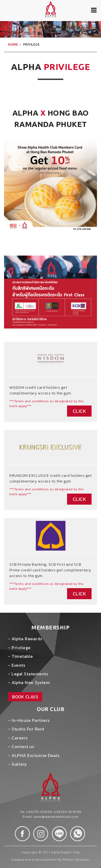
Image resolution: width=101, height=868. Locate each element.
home (13, 44)
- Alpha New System (29, 682)
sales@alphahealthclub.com (56, 817)
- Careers (18, 738)
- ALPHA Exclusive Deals (34, 755)
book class (25, 697)
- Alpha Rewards (25, 639)
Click (79, 411)
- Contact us (21, 746)
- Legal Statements (28, 674)
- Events (17, 665)
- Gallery (18, 764)
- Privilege (19, 648)
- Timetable (21, 656)
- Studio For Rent (26, 729)
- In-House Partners (29, 720)
